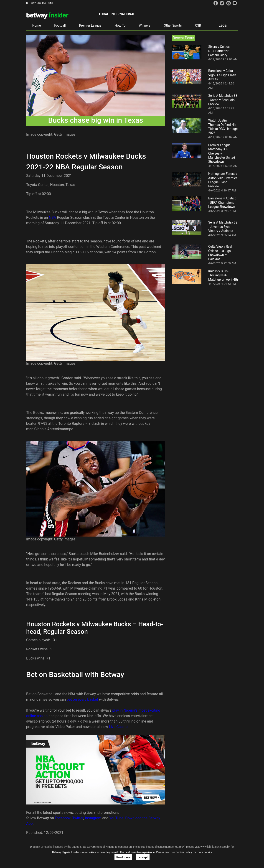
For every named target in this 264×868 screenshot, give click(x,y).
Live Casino (118, 727)
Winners (145, 25)
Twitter (78, 818)
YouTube (116, 818)
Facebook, (63, 818)
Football (60, 25)
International (123, 14)
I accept (143, 857)
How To (120, 25)
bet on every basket (82, 699)
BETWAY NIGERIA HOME (40, 3)
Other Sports (173, 25)
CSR (198, 25)
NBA (53, 218)
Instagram (93, 818)
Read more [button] (123, 857)
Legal (223, 25)
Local (104, 14)
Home (37, 25)
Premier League (90, 25)
